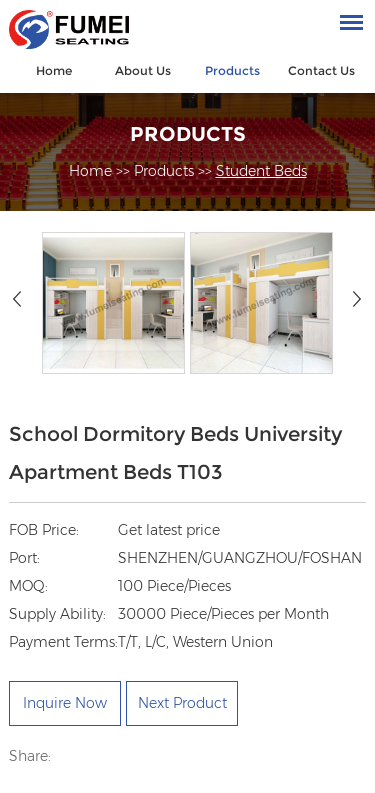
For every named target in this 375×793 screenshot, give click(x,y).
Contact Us (321, 70)
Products (232, 70)
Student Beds (261, 171)
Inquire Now (65, 703)
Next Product (182, 703)
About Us (143, 70)
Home (54, 70)
